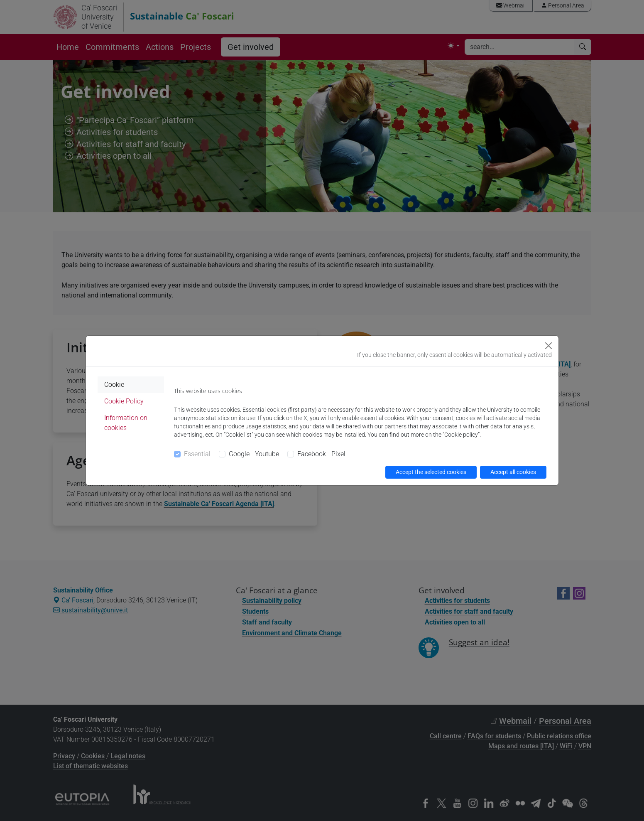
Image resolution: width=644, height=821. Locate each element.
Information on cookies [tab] (126, 423)
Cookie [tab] (114, 385)
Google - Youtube (254, 454)
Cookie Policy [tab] (124, 401)
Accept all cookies (513, 472)
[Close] (549, 346)
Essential (197, 454)
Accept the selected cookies (431, 472)
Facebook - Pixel (321, 454)
